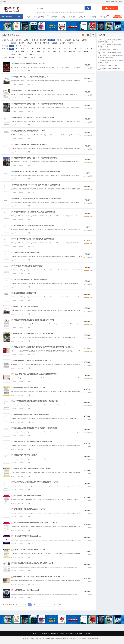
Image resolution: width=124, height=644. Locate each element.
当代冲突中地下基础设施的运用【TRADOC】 (28, 496)
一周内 (25, 57)
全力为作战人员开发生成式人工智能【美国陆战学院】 (31, 279)
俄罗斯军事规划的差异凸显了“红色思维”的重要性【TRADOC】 (34, 320)
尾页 (60, 605)
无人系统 (69, 12)
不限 (12, 57)
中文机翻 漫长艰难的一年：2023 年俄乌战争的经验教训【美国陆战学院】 (37, 185)
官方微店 (104, 17)
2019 (49, 49)
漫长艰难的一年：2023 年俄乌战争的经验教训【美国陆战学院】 (34, 225)
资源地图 (62, 633)
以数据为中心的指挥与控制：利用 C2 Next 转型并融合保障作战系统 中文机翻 (38, 104)
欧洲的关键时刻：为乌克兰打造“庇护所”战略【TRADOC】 (32, 361)
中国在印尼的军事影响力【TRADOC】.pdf (27, 536)
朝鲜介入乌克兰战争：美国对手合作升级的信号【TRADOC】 (33, 469)
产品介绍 (83, 17)
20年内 (31, 54)
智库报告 (38, 43)
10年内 (25, 54)
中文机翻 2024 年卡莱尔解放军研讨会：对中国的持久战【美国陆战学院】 (37, 171)
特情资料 (71, 43)
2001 (60, 52)
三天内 (18, 57)
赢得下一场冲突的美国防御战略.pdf (110, 69)
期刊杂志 (46, 43)
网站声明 (44, 633)
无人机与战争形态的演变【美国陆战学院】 (27, 252)
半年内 (79, 52)
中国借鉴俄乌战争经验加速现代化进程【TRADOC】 (30, 388)
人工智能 (63, 12)
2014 (76, 49)
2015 (70, 49)
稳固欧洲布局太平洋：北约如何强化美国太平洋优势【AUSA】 (33, 90)
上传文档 (110, 8)
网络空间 (82, 12)
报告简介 (54, 17)
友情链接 (71, 633)
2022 (33, 49)
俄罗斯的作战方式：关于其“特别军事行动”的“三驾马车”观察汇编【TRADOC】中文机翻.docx (44, 347)
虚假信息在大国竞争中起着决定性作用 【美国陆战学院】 (32, 415)
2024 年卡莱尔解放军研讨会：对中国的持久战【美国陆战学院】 (34, 239)
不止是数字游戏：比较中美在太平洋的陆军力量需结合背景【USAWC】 (36, 482)
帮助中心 (121, 2)
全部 (12, 40)
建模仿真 (45, 12)
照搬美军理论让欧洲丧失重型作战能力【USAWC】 (30, 131)
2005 (38, 52)
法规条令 (27, 40)
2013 (81, 49)
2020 (44, 49)
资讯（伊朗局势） (41, 17)
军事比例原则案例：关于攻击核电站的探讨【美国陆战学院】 (33, 442)
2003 (49, 52)
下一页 (53, 605)
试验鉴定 (76, 12)
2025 (17, 49)
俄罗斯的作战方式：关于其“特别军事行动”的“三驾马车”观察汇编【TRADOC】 (39, 577)
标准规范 (63, 43)
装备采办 (57, 12)
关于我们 (93, 17)
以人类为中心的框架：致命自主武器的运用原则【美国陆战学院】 (34, 212)
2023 (28, 49)
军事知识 (72, 17)
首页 (28, 17)
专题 (63, 17)
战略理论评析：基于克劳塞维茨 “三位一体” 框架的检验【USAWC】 (35, 117)
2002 (54, 52)
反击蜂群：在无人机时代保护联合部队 (111, 53)
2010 (12, 52)
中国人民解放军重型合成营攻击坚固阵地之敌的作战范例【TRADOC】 (36, 374)
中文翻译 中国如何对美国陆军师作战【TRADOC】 (30, 63)
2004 (44, 52)
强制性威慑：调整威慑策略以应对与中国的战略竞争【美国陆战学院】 (36, 428)
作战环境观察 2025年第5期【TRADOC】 (27, 590)
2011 (92, 49)
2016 (65, 49)
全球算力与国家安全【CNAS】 (109, 66)
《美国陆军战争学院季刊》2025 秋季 (25, 455)
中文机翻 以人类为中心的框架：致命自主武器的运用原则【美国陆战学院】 (38, 198)
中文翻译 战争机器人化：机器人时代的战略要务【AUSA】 (32, 77)
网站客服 (80, 633)
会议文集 (54, 43)
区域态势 (43, 40)
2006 (33, 52)
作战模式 (35, 40)
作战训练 (51, 12)
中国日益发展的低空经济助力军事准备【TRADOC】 (30, 550)
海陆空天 (51, 40)
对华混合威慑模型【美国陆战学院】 (25, 293)
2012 (86, 49)
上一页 (24, 605)
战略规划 (19, 40)
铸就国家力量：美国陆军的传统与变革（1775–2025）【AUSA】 (34, 333)
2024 (22, 49)
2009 (17, 52)
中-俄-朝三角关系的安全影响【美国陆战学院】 (28, 266)
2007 (28, 52)
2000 (65, 52)
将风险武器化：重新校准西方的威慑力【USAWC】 (30, 509)
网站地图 (53, 633)
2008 (22, 52)
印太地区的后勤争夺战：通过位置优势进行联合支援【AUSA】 (33, 563)
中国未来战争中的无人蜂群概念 (109, 50)
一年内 (86, 52)
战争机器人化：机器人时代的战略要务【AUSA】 (29, 306)
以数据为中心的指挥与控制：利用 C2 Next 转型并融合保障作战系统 (35, 158)
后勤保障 (30, 43)
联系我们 (89, 633)
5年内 (19, 54)
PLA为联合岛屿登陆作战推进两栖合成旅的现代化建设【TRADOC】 (35, 523)
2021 (38, 49)
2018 (54, 49)
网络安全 (60, 40)
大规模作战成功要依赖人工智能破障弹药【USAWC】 (31, 144)
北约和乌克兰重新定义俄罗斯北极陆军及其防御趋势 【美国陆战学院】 (36, 401)
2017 (60, 49)
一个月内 (72, 52)
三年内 (13, 54)
